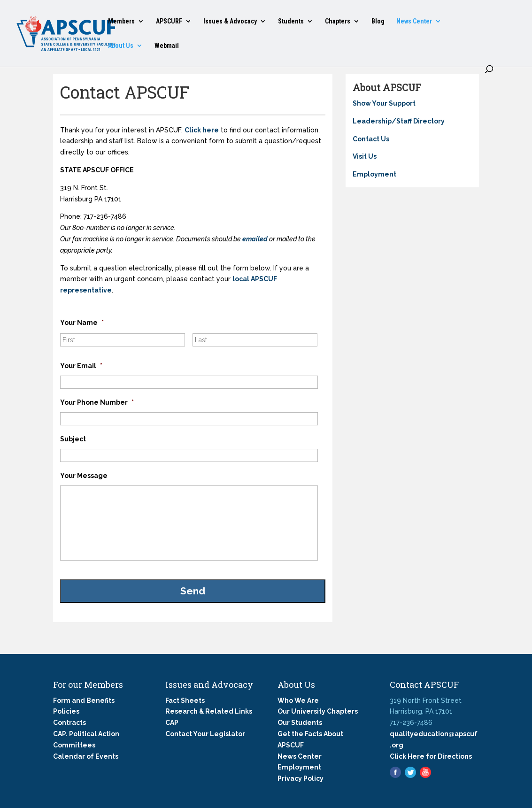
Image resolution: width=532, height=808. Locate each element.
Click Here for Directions (431, 756)
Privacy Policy (301, 778)
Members (121, 21)
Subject (73, 439)
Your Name (82, 323)
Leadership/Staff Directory (399, 121)
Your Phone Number (97, 402)
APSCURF (169, 21)
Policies (66, 711)
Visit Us (365, 156)
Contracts (69, 723)
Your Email (81, 366)
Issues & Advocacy (230, 21)
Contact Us (371, 139)
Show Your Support (384, 103)
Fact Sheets (185, 700)
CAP (172, 723)
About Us (121, 46)
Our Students (300, 723)
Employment (374, 174)
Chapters (338, 21)
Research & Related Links (209, 711)
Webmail (167, 46)
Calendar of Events (86, 756)
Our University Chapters (318, 711)
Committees (74, 745)
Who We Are (298, 700)
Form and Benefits (84, 700)
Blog (378, 21)
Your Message (84, 476)
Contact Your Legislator (205, 734)
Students (291, 21)
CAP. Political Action (86, 734)
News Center (414, 21)
